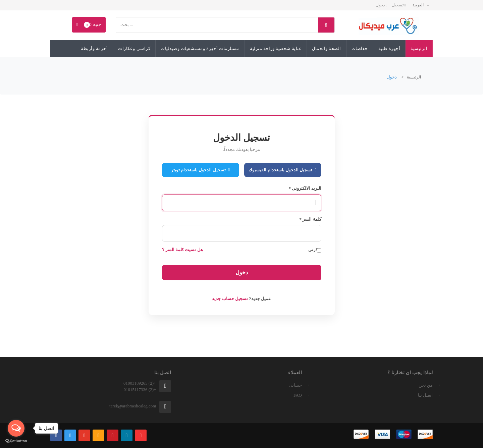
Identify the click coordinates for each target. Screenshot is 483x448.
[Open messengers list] (16, 428)
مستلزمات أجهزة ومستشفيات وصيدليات (200, 48)
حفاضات (360, 48)
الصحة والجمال (327, 48)
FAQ (298, 395)
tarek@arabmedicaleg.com (133, 406)
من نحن (426, 385)
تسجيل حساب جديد (230, 299)
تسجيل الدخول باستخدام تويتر (201, 170)
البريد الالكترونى (305, 188)
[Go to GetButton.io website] (16, 441)
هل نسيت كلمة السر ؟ (182, 250)
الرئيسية (419, 48)
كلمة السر (310, 219)
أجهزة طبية (389, 48)
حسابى (295, 385)
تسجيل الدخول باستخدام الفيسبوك (283, 170)
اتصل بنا (425, 395)
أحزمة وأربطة (94, 48)
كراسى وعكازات (134, 48)
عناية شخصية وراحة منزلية (276, 48)
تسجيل (399, 5)
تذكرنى (315, 250)
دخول (381, 5)
